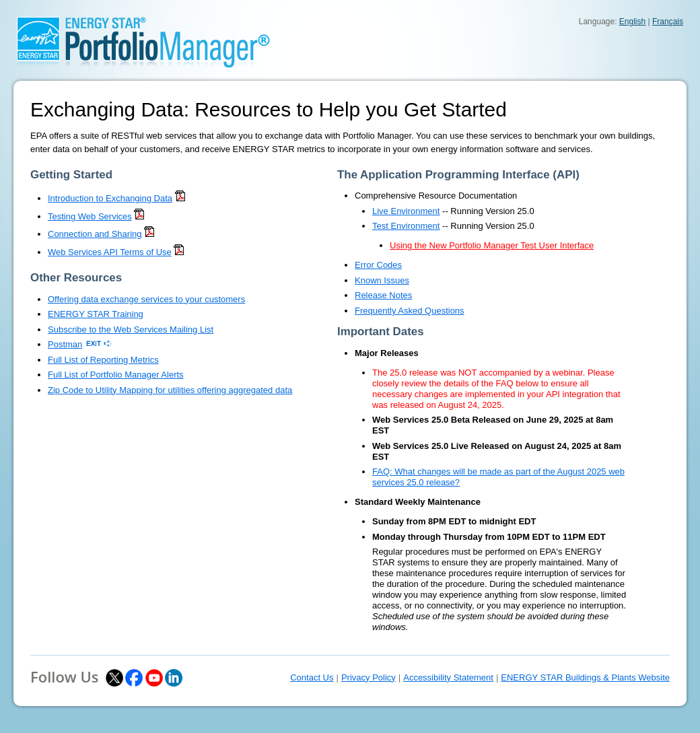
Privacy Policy (369, 677)
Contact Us (312, 677)
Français (668, 22)
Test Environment (406, 226)
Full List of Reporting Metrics (103, 360)
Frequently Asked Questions (410, 311)
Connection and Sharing (95, 234)
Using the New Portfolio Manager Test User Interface (492, 245)
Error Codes (378, 265)
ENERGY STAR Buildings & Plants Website (585, 677)
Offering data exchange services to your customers (146, 299)
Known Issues (382, 280)
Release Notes (383, 295)
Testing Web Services (90, 216)
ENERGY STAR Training (96, 314)
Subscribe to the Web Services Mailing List (131, 329)
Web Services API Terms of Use (110, 252)
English (632, 22)
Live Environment (406, 211)
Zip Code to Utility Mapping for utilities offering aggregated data (170, 390)
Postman (65, 344)
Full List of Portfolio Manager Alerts (116, 375)
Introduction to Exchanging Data (110, 198)
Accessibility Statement (448, 677)
